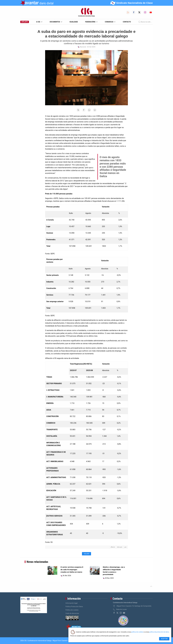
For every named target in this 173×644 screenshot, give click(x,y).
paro (126, 547)
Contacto (127, 22)
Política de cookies (72, 610)
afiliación (113, 547)
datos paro (120, 547)
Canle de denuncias (72, 613)
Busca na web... (145, 22)
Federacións (91, 22)
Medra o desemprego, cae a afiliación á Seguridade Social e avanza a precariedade (114, 571)
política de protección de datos (159, 632)
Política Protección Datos (74, 607)
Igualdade (74, 22)
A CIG (39, 22)
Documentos (56, 22)
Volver (86, 554)
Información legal (72, 603)
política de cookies (137, 632)
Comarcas (110, 22)
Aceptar (164, 639)
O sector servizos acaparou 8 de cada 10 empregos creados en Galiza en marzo (72, 570)
